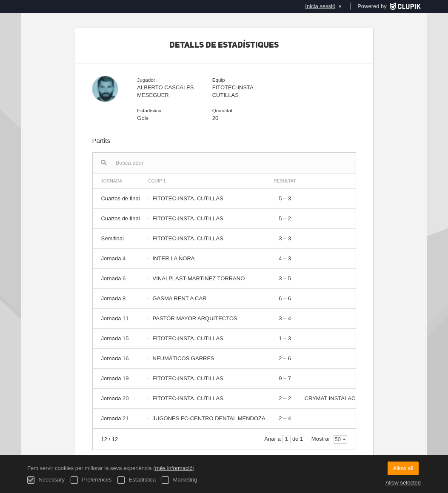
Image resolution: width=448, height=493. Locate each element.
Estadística (137, 480)
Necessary (46, 480)
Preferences (91, 480)
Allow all (403, 468)
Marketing (180, 480)
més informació (174, 468)
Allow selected (403, 483)
